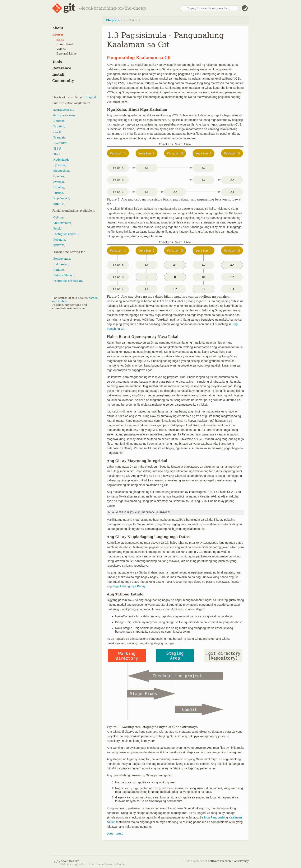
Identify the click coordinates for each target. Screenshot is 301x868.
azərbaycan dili (64, 110)
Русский (59, 165)
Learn (58, 34)
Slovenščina (62, 171)
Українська (61, 198)
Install (58, 74)
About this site (70, 861)
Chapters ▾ (114, 20)
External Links (66, 54)
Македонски (62, 223)
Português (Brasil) (66, 234)
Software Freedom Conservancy (228, 861)
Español (59, 126)
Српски (59, 176)
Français (59, 138)
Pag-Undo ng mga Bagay (129, 586)
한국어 (57, 154)
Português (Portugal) (68, 281)
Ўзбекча (59, 240)
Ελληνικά (60, 143)
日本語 (57, 149)
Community (63, 81)
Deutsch (59, 121)
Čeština (59, 218)
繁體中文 (59, 245)
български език (64, 115)
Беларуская (62, 259)
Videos (61, 49)
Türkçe (58, 193)
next (119, 834)
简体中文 (59, 204)
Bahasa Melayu (64, 275)
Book (60, 40)
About (58, 28)
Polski (57, 229)
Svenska (59, 182)
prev (110, 834)
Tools (57, 62)
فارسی (57, 132)
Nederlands (61, 160)
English (92, 97)
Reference (62, 68)
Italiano (59, 270)
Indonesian (61, 264)
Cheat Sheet (65, 44)
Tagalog (59, 187)
